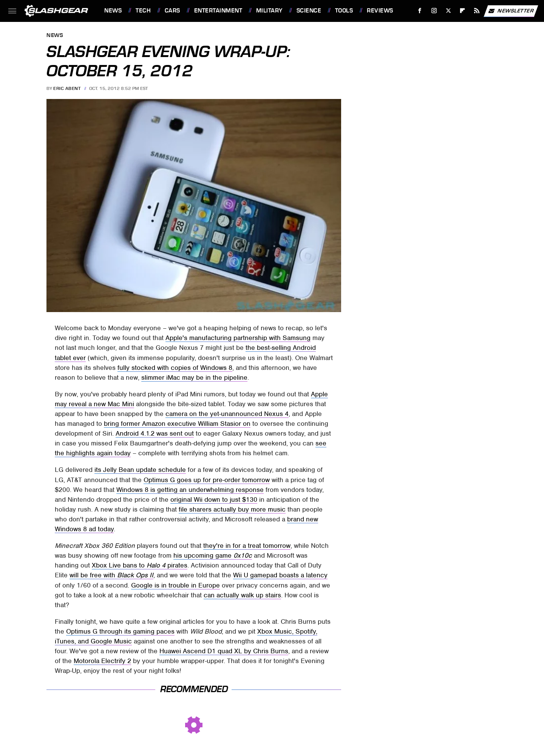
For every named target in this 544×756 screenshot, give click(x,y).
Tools (344, 11)
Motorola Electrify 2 (102, 661)
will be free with (111, 575)
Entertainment (218, 11)
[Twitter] (448, 11)
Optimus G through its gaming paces (120, 631)
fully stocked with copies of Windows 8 (175, 368)
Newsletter (511, 11)
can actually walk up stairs (242, 595)
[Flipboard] (463, 11)
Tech (143, 11)
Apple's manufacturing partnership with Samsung (238, 338)
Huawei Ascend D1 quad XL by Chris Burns (224, 651)
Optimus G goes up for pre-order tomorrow (207, 480)
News (113, 11)
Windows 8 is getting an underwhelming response (190, 490)
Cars (172, 11)
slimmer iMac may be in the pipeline (194, 377)
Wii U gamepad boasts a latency (280, 575)
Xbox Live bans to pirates (140, 565)
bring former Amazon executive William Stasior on (177, 424)
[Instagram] (434, 11)
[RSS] (477, 11)
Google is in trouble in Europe (175, 585)
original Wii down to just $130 (214, 499)
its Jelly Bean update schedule (140, 470)
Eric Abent (67, 88)
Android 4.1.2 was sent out (155, 433)
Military (269, 11)
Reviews (380, 11)
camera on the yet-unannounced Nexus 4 (227, 414)
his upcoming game (213, 555)
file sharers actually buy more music (232, 509)
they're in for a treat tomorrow (247, 546)
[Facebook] (420, 11)
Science (309, 11)
